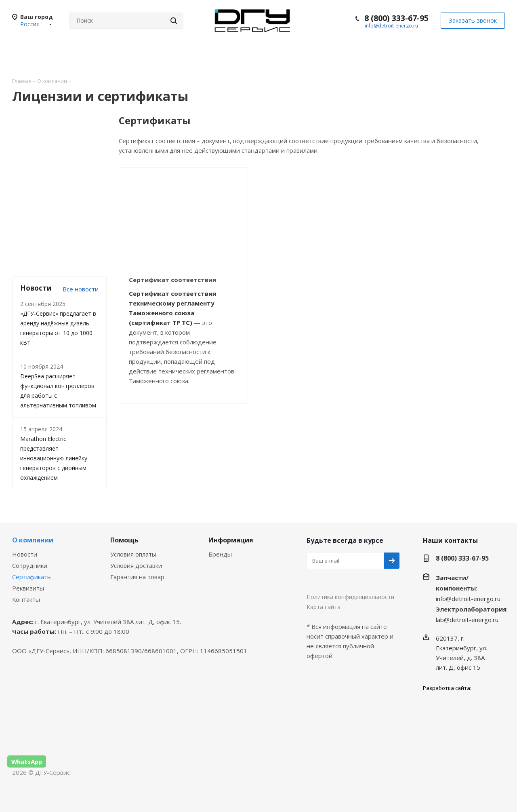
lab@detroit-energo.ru (467, 620)
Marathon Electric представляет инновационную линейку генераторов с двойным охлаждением (54, 458)
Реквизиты (28, 588)
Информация (231, 540)
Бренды (220, 554)
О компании (33, 540)
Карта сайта (324, 607)
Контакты (26, 599)
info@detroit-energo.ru (391, 26)
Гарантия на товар (137, 577)
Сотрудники (30, 565)
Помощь (124, 540)
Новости (25, 554)
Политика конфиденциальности (350, 597)
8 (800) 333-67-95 (396, 18)
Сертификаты (32, 577)
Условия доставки (136, 565)
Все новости (81, 289)
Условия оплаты (133, 554)
